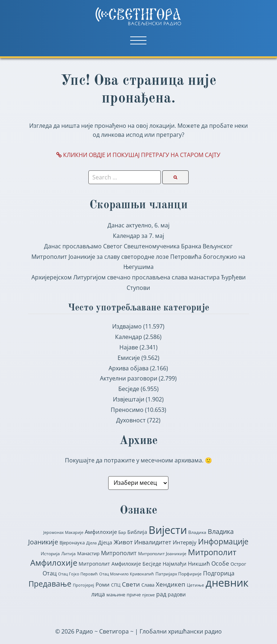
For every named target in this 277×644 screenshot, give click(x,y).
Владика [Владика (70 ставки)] (197, 532)
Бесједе (129, 389)
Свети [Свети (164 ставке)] (131, 584)
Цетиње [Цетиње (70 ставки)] (195, 585)
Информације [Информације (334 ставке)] (223, 541)
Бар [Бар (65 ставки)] (122, 532)
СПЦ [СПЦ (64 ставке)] (116, 585)
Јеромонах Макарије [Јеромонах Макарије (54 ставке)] (63, 532)
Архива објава (129, 368)
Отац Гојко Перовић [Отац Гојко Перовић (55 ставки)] (78, 574)
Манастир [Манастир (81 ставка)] (88, 553)
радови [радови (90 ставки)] (177, 595)
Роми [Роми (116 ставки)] (103, 584)
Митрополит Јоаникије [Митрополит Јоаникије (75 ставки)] (162, 554)
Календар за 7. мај (138, 236)
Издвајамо (127, 326)
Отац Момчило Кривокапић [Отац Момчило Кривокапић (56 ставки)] (127, 574)
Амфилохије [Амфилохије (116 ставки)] (101, 532)
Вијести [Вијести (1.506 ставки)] (168, 530)
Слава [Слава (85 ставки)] (148, 585)
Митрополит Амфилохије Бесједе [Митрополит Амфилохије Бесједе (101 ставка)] (120, 564)
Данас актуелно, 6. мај (138, 225)
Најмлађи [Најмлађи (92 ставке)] (175, 564)
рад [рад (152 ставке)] (161, 594)
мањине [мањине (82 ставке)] (116, 595)
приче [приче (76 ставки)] (134, 595)
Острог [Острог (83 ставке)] (238, 564)
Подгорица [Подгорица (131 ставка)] (219, 573)
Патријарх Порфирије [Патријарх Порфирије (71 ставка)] (179, 574)
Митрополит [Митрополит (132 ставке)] (119, 553)
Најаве (129, 347)
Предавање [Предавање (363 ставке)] (50, 584)
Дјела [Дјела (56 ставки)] (91, 543)
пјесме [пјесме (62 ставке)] (148, 595)
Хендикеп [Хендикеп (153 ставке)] (171, 584)
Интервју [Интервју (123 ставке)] (185, 542)
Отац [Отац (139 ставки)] (50, 573)
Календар (129, 337)
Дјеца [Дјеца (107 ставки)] (105, 542)
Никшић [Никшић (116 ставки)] (199, 563)
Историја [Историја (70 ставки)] (50, 554)
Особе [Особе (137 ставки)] (220, 563)
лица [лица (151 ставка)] (98, 594)
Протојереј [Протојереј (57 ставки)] (83, 585)
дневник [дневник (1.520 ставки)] (227, 583)
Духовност (131, 420)
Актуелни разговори (129, 378)
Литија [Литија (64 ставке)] (69, 554)
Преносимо (127, 410)
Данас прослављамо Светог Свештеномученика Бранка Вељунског (138, 246)
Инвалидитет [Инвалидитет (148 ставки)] (153, 542)
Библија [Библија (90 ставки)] (137, 532)
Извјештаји (129, 399)
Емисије (129, 358)
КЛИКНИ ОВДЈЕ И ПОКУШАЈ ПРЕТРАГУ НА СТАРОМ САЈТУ (138, 155)
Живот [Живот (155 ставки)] (123, 542)
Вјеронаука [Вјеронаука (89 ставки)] (72, 543)
